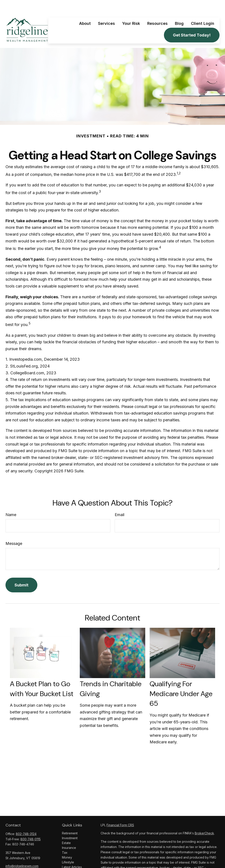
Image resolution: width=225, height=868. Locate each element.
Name (11, 501)
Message (14, 530)
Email (120, 501)
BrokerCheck (204, 820)
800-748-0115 (31, 826)
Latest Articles (72, 854)
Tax (65, 839)
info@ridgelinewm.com (22, 853)
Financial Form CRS (120, 812)
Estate (66, 830)
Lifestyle (68, 849)
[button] (85, 10)
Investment (70, 825)
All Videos (69, 859)
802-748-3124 (26, 821)
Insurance (69, 834)
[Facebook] (8, 860)
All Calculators (72, 863)
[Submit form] (21, 572)
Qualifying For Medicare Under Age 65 (181, 681)
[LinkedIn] (16, 860)
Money (67, 844)
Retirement (70, 820)
